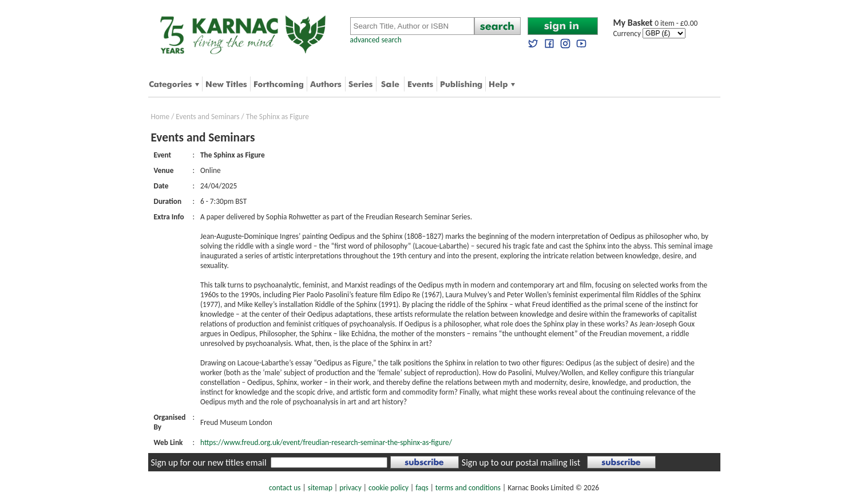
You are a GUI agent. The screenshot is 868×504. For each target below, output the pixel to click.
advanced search (376, 40)
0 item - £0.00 (656, 23)
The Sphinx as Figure (278, 117)
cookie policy (389, 488)
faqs (422, 488)
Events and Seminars (207, 117)
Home (160, 117)
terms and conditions (468, 488)
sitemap (320, 488)
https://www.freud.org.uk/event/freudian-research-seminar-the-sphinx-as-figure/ (326, 442)
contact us (285, 488)
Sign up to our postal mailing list (521, 462)
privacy (350, 488)
